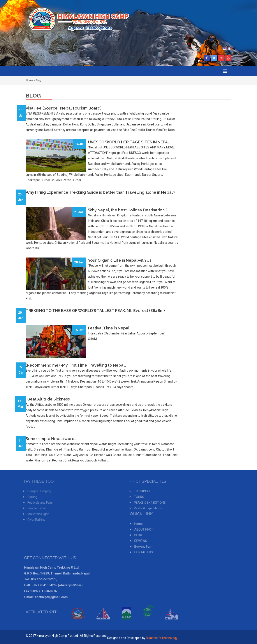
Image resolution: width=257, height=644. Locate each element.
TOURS (138, 497)
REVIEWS (139, 541)
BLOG (137, 535)
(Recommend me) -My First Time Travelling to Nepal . (76, 365)
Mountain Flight (37, 514)
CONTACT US (142, 552)
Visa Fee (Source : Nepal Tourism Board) (64, 108)
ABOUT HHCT (143, 529)
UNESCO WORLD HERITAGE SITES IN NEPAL (129, 142)
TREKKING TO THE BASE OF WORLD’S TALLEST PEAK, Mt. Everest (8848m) (95, 311)
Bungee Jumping (38, 491)
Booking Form (143, 547)
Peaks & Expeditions (147, 508)
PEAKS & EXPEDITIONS (149, 503)
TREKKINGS (141, 491)
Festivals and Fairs (39, 503)
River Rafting (35, 520)
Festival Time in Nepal (109, 328)
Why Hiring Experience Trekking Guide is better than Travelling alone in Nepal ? (100, 192)
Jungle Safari (36, 508)
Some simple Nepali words (51, 439)
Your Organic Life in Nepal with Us (120, 260)
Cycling (31, 497)
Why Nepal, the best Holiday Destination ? (128, 210)
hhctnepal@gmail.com (50, 597)
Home (29, 80)
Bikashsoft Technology (162, 638)
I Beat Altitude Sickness (48, 399)
